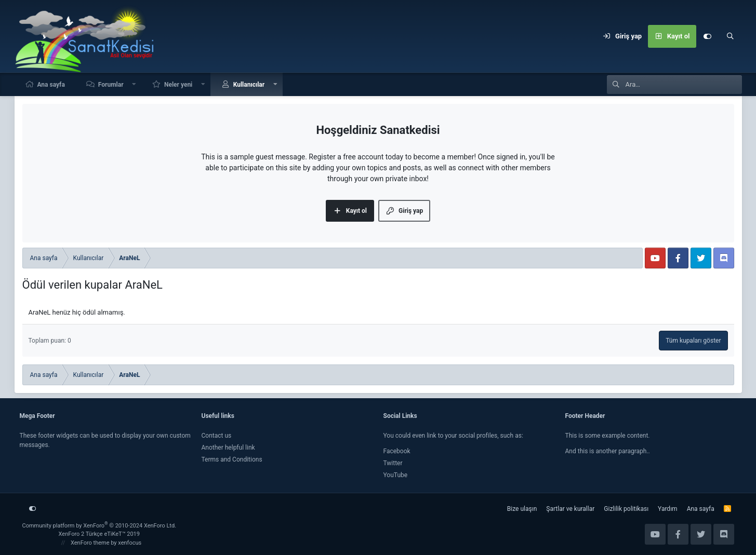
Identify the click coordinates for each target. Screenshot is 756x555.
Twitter (393, 463)
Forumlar (111, 85)
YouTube (396, 475)
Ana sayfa (51, 85)
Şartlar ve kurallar (570, 509)
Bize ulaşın (522, 509)
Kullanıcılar (249, 85)
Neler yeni (178, 85)
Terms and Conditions (232, 459)
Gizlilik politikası (626, 509)
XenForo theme (90, 543)
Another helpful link (228, 448)
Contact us (217, 436)
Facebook (397, 451)
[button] (134, 84)
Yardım (668, 509)
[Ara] (731, 36)
